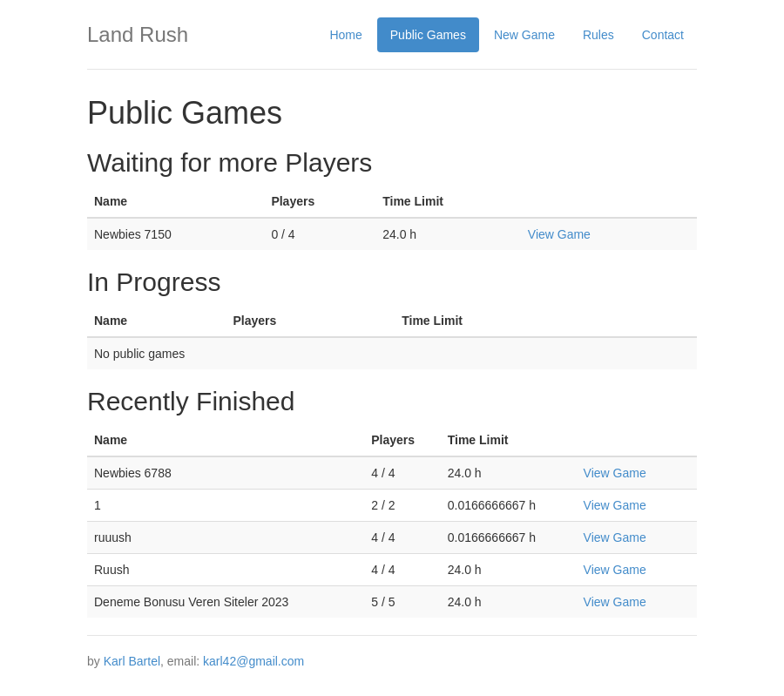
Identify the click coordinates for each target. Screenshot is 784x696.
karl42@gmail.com (253, 661)
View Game (559, 234)
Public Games (428, 35)
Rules (598, 35)
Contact (663, 35)
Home (345, 35)
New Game (524, 35)
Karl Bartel (132, 661)
